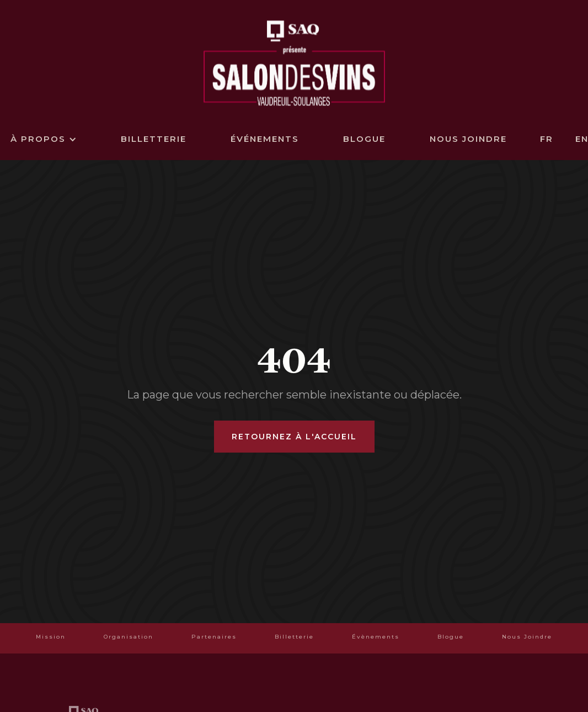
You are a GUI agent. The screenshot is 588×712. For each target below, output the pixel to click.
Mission (51, 637)
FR (547, 139)
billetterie (154, 139)
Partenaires (214, 637)
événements (265, 139)
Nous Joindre (527, 637)
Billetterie (294, 637)
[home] (294, 62)
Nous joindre (468, 139)
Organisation (129, 637)
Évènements (376, 637)
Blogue (364, 139)
